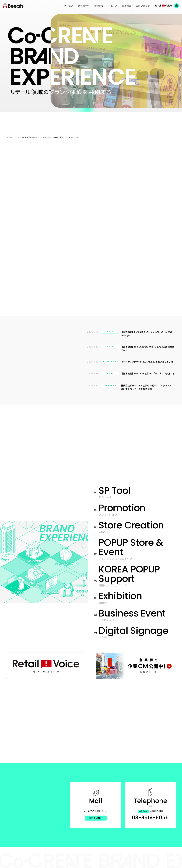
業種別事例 (84, 6)
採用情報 (127, 6)
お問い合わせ (143, 6)
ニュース (113, 6)
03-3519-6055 (150, 817)
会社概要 (99, 6)
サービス (69, 6)
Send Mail (95, 818)
